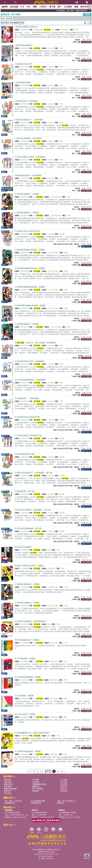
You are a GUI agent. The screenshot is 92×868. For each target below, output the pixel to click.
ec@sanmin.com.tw (19, 817)
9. (29, 175)
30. (30, 566)
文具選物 (68, 7)
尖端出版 (51, 48)
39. (32, 733)
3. (23, 64)
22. (27, 417)
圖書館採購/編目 (11, 789)
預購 (3, 27)
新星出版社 (54, 643)
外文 (29, 7)
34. (27, 640)
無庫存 (74, 265)
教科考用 (85, 7)
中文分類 (64, 782)
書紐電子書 (5, 232)
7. (29, 138)
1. (26, 27)
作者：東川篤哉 (7, 18)
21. (27, 398)
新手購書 (8, 786)
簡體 (35, 7)
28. (28, 528)
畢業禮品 (61, 803)
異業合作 (8, 791)
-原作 (49, 30)
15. (30, 287)
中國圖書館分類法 (39, 784)
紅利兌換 (64, 791)
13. (30, 250)
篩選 (87, 14)
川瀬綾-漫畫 (38, 30)
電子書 (53, 7)
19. (30, 361)
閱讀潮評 (36, 791)
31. (28, 584)
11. (27, 213)
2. (24, 45)
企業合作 (64, 789)
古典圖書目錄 (36, 803)
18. (36, 343)
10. (27, 194)
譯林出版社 (52, 568)
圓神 (49, 736)
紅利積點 (36, 782)
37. (25, 696)
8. (31, 157)
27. (33, 510)
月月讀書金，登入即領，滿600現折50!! (82, 11)
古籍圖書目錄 (9, 803)
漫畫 (76, 7)
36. (28, 677)
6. (30, 120)
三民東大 (43, 7)
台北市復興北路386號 (12, 812)
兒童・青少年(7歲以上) (66, 801)
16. (31, 306)
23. (28, 436)
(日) (38, 197)
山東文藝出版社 (53, 587)
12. (27, 231)
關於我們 (8, 780)
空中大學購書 (37, 789)
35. (26, 659)
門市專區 (36, 780)
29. (23, 547)
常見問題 (64, 784)
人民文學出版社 (56, 197)
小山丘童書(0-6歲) (38, 801)
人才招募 (64, 780)
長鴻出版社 (65, 30)
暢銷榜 (5, 7)
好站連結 (8, 793)
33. (30, 621)
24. (25, 454)
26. (25, 491)
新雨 (49, 550)
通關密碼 (36, 786)
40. (28, 751)
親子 (60, 7)
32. (28, 603)
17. (27, 324)
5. (27, 101)
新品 (14, 7)
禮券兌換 (8, 782)
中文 (22, 7)
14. (30, 268)
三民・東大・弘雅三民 (13, 801)
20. (31, 380)
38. (26, 714)
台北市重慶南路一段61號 (67, 812)
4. (23, 83)
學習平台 (64, 786)
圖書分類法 (9, 784)
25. (33, 473)
